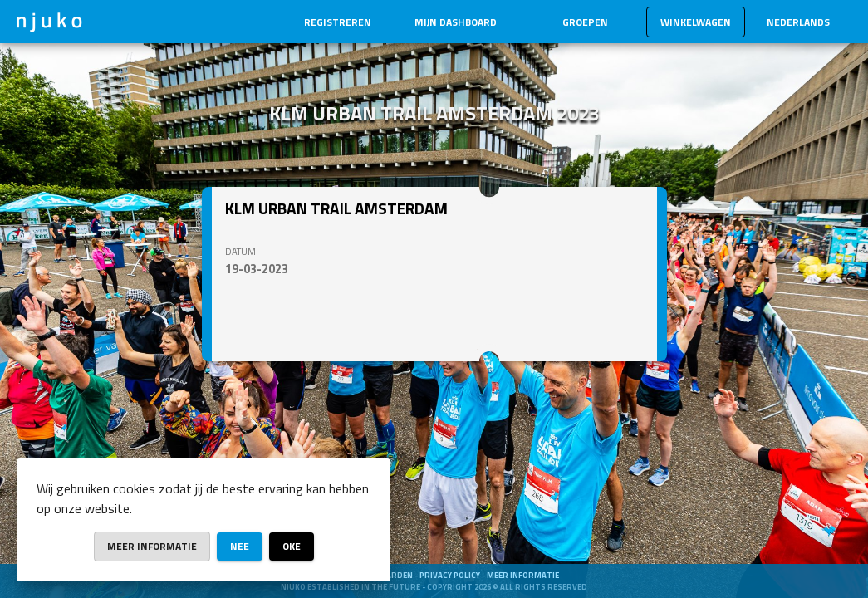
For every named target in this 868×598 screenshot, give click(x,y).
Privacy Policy (451, 575)
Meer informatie (523, 575)
